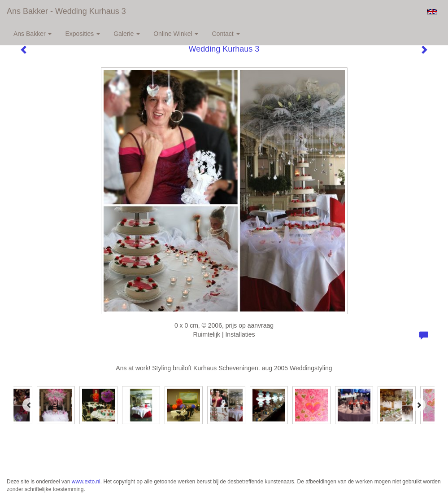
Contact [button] (226, 34)
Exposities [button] (83, 34)
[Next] (419, 405)
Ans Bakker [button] (33, 34)
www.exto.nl (86, 482)
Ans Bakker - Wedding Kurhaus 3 (66, 11)
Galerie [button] (127, 34)
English (432, 12)
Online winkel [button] (176, 34)
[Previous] (29, 405)
